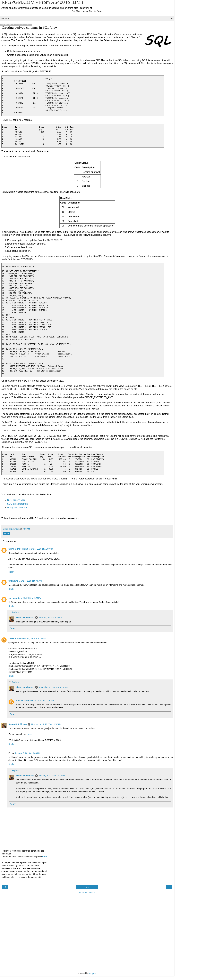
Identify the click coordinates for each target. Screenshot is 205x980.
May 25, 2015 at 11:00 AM (41, 549)
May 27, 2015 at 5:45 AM (30, 581)
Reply (11, 572)
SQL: (16, 500)
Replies (15, 612)
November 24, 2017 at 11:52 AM (46, 724)
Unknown (13, 581)
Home (87, 887)
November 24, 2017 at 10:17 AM (31, 638)
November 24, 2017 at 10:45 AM (54, 687)
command (18, 507)
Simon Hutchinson (25, 617)
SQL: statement (18, 504)
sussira (12, 638)
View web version (87, 892)
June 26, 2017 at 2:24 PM (30, 598)
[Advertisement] (87, 910)
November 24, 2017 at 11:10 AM (39, 700)
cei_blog (13, 598)
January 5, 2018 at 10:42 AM (52, 775)
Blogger (93, 973)
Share (6, 533)
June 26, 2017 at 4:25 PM (50, 617)
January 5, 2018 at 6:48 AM (27, 753)
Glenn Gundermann (18, 549)
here (30, 734)
